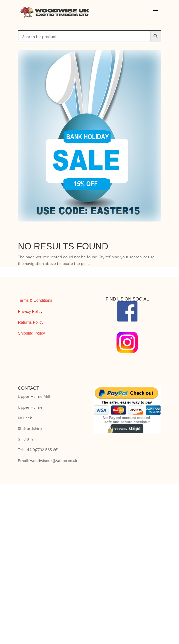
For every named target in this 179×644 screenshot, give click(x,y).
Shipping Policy (31, 333)
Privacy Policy (30, 312)
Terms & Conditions (35, 300)
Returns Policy (31, 322)
